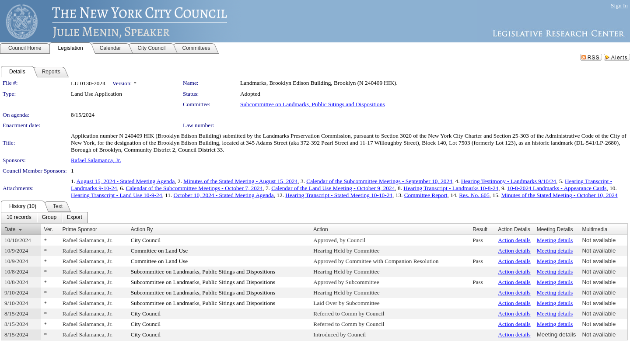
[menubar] (44, 218)
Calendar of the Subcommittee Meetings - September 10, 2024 (379, 181)
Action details (514, 240)
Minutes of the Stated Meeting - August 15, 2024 (240, 181)
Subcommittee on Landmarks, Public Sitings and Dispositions (313, 104)
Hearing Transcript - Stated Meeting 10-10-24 (339, 195)
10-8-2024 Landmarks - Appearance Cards (557, 188)
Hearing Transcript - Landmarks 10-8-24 (451, 188)
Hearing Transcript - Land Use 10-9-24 (116, 195)
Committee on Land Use (159, 251)
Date (10, 229)
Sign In (619, 5)
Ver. (49, 229)
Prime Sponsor (80, 229)
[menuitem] (19, 218)
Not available (599, 240)
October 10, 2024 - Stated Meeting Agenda (224, 195)
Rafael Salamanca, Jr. (96, 160)
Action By (142, 229)
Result (480, 229)
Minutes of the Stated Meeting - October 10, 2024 (559, 195)
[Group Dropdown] (49, 218)
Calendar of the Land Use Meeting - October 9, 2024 (333, 188)
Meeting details (555, 240)
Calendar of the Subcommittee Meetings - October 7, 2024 (194, 188)
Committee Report (426, 195)
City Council (146, 240)
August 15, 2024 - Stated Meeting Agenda (126, 181)
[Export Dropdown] (75, 218)
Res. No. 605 (474, 195)
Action (320, 229)
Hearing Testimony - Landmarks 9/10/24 (509, 181)
